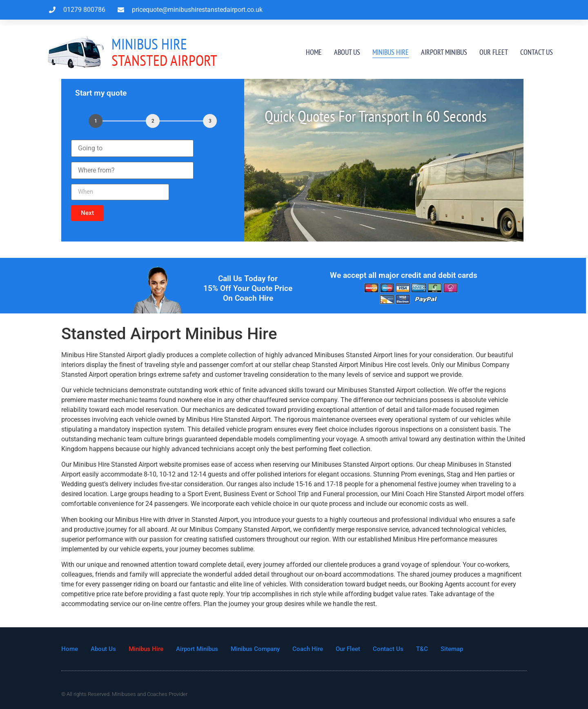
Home (314, 52)
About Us (347, 52)
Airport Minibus (444, 52)
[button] (87, 213)
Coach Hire (308, 649)
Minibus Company (255, 649)
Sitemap (452, 649)
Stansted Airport (164, 52)
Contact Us (537, 52)
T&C (422, 649)
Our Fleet (494, 52)
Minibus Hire (391, 52)
